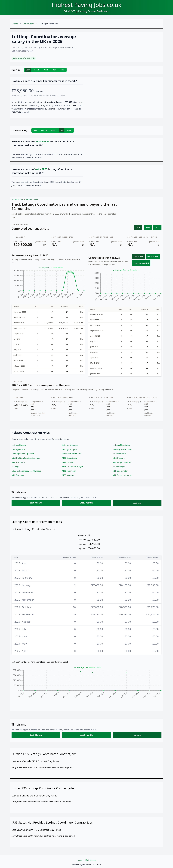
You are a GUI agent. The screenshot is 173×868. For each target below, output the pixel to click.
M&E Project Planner (122, 462)
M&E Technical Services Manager (26, 471)
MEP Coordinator (120, 471)
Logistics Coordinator (72, 454)
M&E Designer (119, 458)
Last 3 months (86, 503)
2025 (138, 227)
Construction (29, 24)
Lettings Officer (19, 449)
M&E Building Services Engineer (26, 458)
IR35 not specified (141, 263)
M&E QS (15, 467)
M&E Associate (119, 454)
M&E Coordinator (70, 458)
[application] (48, 284)
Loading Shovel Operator (23, 454)
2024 (148, 227)
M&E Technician (69, 471)
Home (15, 24)
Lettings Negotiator (121, 445)
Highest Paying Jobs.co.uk (86, 5)
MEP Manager (68, 475)
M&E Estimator (18, 462)
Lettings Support (70, 449)
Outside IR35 (153, 256)
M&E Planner (68, 462)
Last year (137, 503)
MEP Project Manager (122, 475)
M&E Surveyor (119, 467)
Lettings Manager (70, 445)
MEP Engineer (18, 475)
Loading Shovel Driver (122, 449)
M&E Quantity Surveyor (73, 467)
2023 (157, 227)
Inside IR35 (138, 256)
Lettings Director (19, 445)
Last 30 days (36, 503)
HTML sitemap (90, 860)
